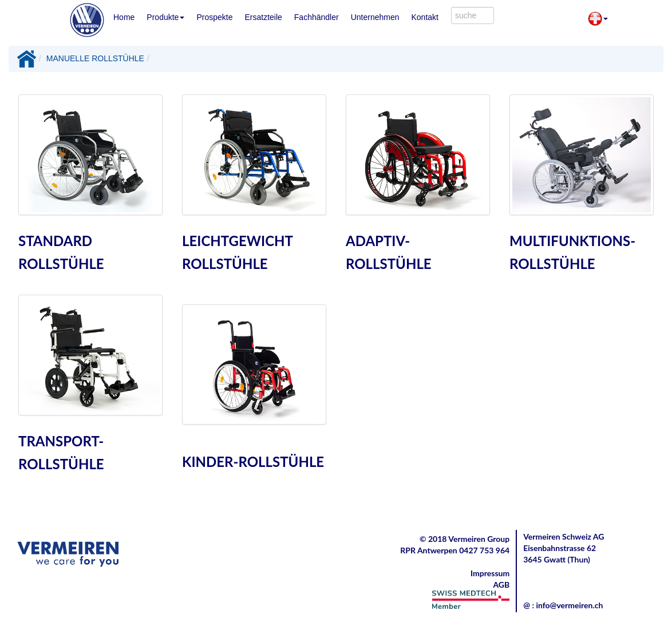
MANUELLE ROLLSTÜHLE (95, 58)
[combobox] (473, 15)
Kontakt (424, 17)
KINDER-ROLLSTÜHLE (253, 461)
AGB (501, 585)
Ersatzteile (263, 17)
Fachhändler (317, 17)
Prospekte (214, 17)
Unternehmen (375, 17)
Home (124, 17)
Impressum (490, 573)
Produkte (165, 17)
